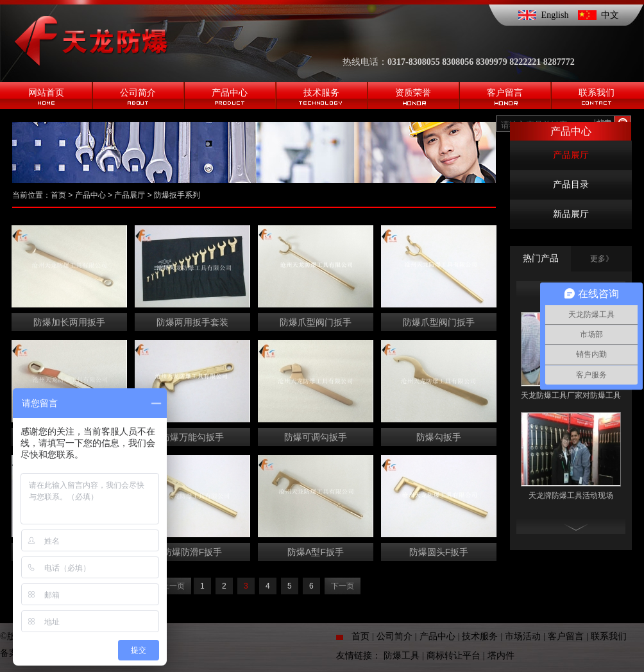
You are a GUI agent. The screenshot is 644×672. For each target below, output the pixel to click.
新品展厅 (571, 214)
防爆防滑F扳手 (193, 552)
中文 (610, 15)
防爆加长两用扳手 (69, 322)
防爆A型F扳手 (316, 552)
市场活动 (523, 636)
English (555, 15)
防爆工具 (402, 656)
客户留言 (566, 636)
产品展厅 (571, 155)
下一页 (343, 586)
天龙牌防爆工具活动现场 (571, 495)
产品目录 (571, 185)
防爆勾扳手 (439, 437)
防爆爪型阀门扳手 (316, 322)
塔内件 (501, 656)
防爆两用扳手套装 (192, 322)
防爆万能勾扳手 (192, 437)
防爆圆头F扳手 (439, 552)
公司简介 (394, 636)
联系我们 (609, 636)
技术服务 (480, 636)
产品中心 (90, 195)
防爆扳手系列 (177, 195)
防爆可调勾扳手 (316, 437)
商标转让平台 (453, 656)
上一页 (173, 586)
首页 (58, 195)
